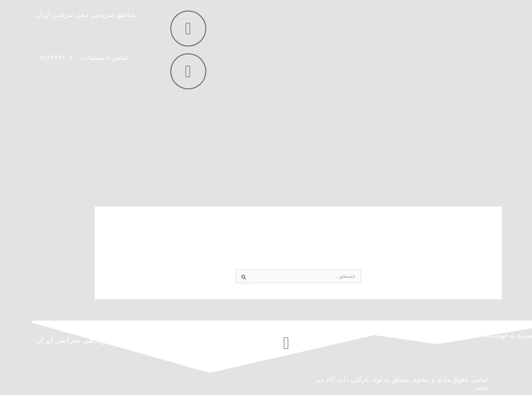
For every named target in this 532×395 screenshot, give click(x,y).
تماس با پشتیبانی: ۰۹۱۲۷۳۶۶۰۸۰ (50, 57)
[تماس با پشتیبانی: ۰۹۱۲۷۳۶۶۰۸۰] (156, 71)
